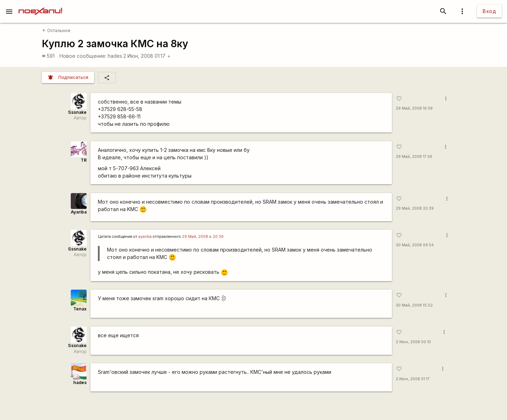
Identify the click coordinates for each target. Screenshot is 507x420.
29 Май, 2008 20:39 (415, 208)
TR (84, 160)
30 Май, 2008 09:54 (415, 245)
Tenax (80, 309)
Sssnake (77, 112)
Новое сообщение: (83, 56)
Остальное (56, 30)
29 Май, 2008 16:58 (414, 108)
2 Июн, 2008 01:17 (147, 56)
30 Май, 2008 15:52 (414, 305)
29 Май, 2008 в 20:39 (203, 237)
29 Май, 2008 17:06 (414, 157)
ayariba (145, 237)
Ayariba (79, 212)
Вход (489, 11)
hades (115, 56)
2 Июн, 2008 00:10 (413, 342)
